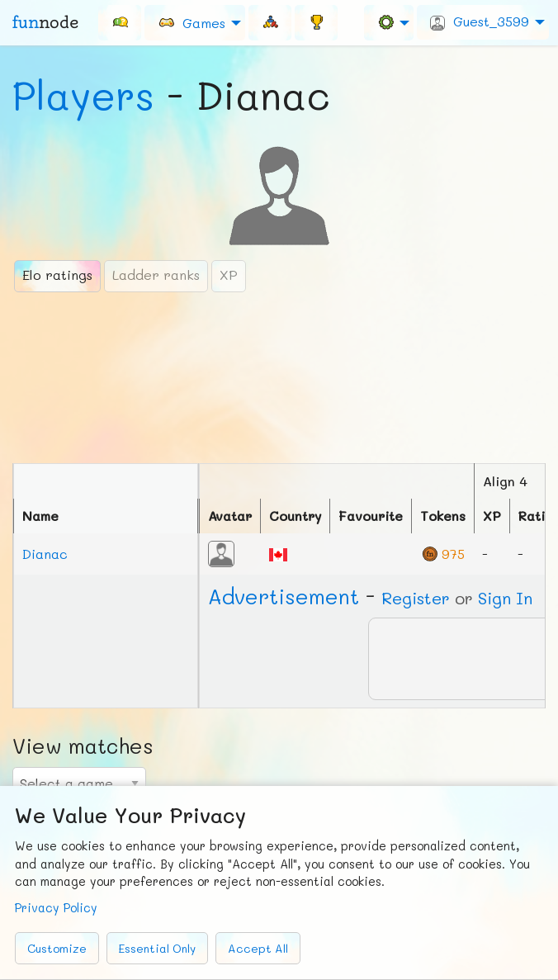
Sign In (505, 598)
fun (45, 22)
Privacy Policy (56, 908)
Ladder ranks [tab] (156, 275)
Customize (57, 948)
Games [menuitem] (192, 22)
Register (416, 598)
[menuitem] (120, 22)
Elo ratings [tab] (57, 275)
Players (83, 95)
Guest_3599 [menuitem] (480, 21)
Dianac (45, 554)
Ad (284, 596)
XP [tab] (229, 275)
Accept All (258, 948)
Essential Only (157, 948)
